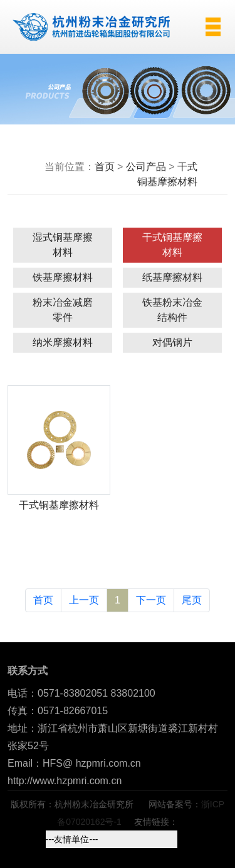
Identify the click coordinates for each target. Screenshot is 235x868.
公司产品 (146, 167)
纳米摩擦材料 (63, 342)
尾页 (192, 600)
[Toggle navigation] (207, 27)
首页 (105, 167)
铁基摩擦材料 (63, 277)
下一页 (151, 600)
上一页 (84, 600)
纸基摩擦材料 (172, 277)
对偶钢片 (172, 342)
